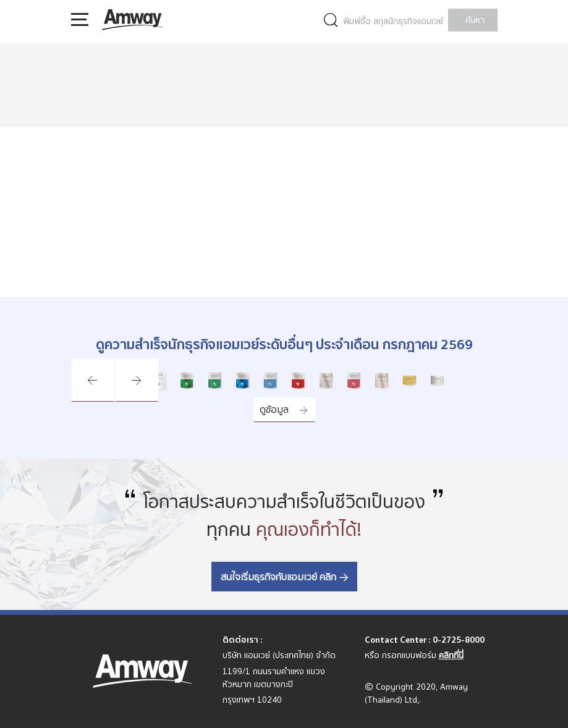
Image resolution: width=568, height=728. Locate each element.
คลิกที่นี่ (451, 655)
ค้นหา (475, 20)
